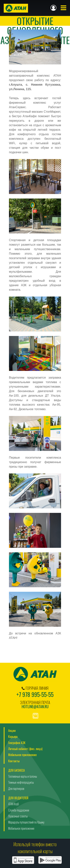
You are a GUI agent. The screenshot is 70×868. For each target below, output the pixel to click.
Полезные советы (18, 816)
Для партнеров (16, 789)
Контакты (14, 761)
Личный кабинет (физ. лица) (25, 749)
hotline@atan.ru (35, 707)
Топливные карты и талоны (23, 776)
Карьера (13, 737)
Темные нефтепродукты (21, 782)
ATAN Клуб (14, 804)
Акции (12, 731)
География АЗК (17, 743)
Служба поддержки (19, 810)
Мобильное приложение (22, 755)
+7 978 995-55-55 (35, 694)
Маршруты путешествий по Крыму (26, 822)
